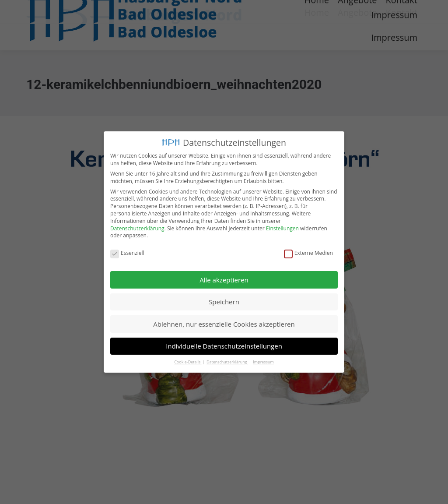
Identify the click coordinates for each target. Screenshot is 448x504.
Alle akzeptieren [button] (224, 279)
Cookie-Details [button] (188, 361)
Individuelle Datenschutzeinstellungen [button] (224, 345)
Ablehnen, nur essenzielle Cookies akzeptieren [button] (224, 323)
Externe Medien (308, 252)
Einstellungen (282, 227)
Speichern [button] (224, 301)
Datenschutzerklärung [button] (227, 361)
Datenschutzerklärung (137, 227)
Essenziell (127, 252)
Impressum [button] (263, 361)
